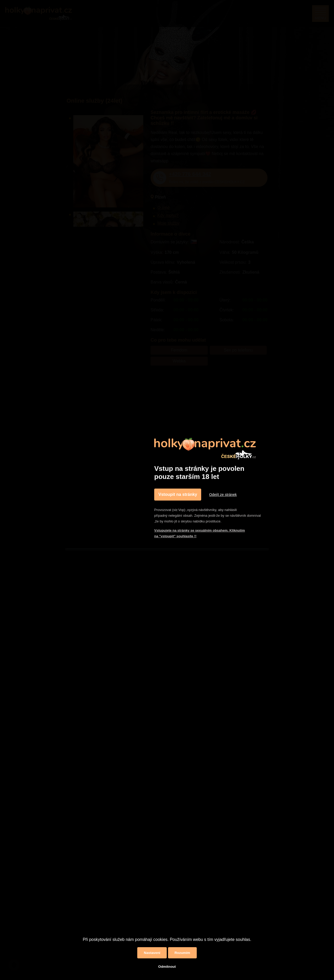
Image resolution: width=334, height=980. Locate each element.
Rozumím (182, 953)
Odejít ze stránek (223, 495)
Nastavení (152, 953)
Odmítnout (167, 967)
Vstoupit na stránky (178, 494)
